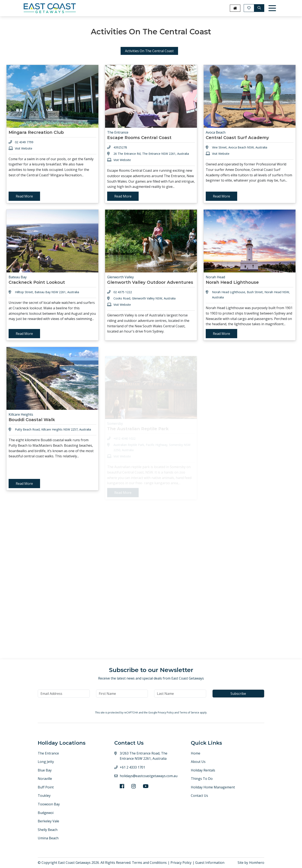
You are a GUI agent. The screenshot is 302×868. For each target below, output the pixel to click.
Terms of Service (190, 713)
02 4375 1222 (123, 300)
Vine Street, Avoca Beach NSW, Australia (240, 147)
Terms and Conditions (149, 863)
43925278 (120, 147)
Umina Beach (48, 838)
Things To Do (202, 779)
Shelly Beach (48, 830)
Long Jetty (46, 762)
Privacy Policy (166, 713)
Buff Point (46, 787)
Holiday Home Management (213, 787)
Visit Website (24, 148)
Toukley (44, 796)
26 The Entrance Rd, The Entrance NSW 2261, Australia (151, 154)
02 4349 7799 (24, 142)
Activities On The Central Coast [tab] (149, 51)
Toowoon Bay (49, 804)
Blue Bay (45, 770)
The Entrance (48, 753)
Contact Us (199, 796)
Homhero (257, 863)
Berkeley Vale (48, 821)
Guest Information (210, 863)
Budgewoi (46, 813)
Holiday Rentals (203, 770)
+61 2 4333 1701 (132, 767)
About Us (198, 762)
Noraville (45, 779)
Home (196, 753)
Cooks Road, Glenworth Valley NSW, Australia (144, 306)
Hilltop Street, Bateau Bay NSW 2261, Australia (47, 292)
